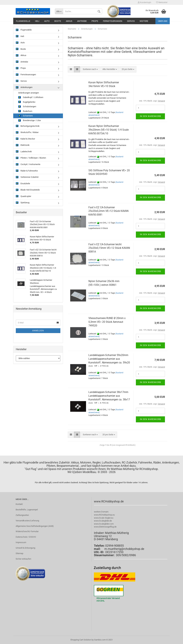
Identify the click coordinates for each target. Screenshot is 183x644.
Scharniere (25, 116)
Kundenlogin (145, 2)
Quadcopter (23, 196)
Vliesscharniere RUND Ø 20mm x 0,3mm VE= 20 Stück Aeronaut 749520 (107, 322)
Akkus (69, 21)
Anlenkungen (24, 87)
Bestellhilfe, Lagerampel (27, 510)
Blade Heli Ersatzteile (28, 190)
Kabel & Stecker (25, 139)
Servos (131, 21)
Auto (47, 21)
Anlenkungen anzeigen (29, 93)
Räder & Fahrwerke (27, 171)
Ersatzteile (23, 184)
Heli (37, 21)
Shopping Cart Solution (81, 640)
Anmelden (38, 331)
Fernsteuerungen (113, 21)
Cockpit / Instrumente (28, 164)
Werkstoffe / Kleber (27, 132)
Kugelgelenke (27, 102)
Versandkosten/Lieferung (27, 521)
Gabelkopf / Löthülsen (31, 97)
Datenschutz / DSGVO (26, 537)
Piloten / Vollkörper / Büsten (31, 158)
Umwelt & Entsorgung (25, 548)
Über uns (163, 21)
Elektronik (23, 145)
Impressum (21, 542)
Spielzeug (23, 203)
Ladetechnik (24, 152)
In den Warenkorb (150, 116)
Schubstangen (27, 107)
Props (95, 21)
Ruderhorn (25, 111)
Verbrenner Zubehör (27, 177)
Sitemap (19, 553)
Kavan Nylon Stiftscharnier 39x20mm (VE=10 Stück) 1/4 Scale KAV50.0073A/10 (109, 130)
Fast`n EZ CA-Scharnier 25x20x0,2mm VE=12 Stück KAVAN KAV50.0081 (108, 211)
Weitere (144, 21)
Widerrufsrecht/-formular (27, 531)
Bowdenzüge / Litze (30, 121)
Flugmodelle (23, 21)
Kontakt (19, 504)
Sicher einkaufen (23, 559)
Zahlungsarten (22, 515)
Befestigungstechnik (28, 126)
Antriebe (82, 21)
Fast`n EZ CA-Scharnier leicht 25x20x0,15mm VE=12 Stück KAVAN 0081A (109, 248)
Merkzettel (162, 2)
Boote (58, 21)
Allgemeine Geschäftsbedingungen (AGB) (35, 526)
